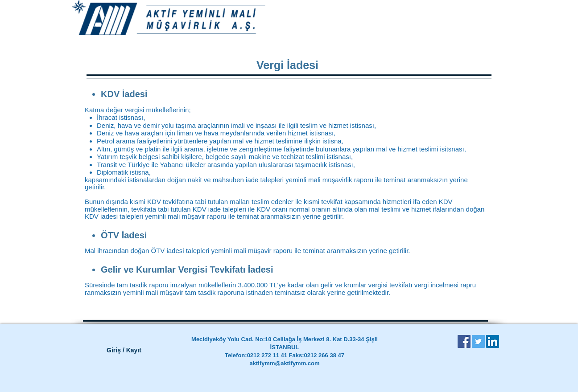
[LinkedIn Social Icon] (493, 341)
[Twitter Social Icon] (478, 341)
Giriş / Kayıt (124, 350)
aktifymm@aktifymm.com (284, 363)
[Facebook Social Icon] (464, 341)
